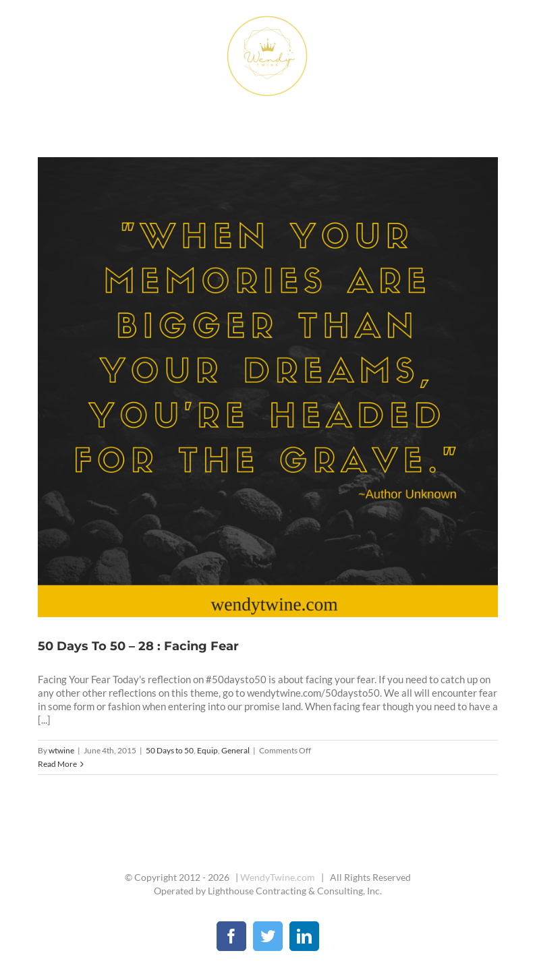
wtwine (61, 750)
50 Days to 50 (170, 750)
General (235, 750)
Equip (207, 750)
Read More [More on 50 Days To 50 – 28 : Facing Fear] (57, 764)
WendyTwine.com (278, 877)
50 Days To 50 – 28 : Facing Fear (138, 646)
